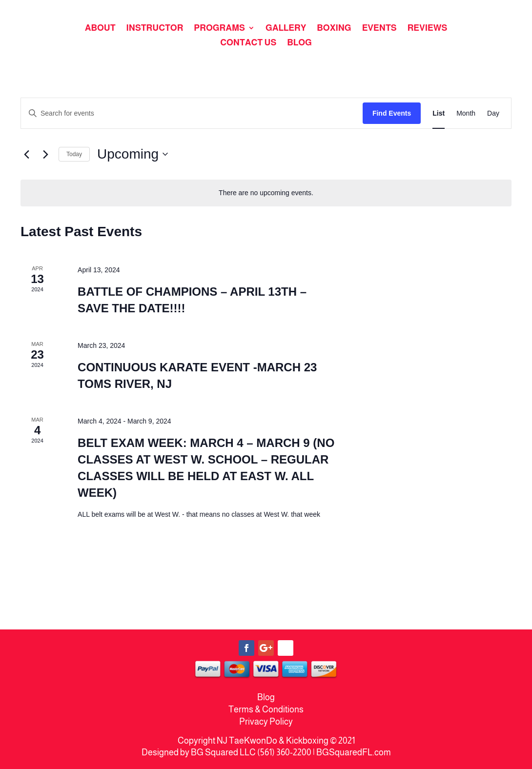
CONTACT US (248, 43)
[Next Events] (45, 154)
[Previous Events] (26, 154)
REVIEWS (428, 29)
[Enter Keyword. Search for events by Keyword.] (192, 113)
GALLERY (286, 29)
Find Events (392, 113)
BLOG (299, 43)
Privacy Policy (266, 722)
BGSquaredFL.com (354, 752)
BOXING (334, 29)
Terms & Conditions (266, 709)
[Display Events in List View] (439, 113)
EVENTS (379, 29)
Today (74, 154)
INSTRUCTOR (155, 29)
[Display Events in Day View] (493, 113)
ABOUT (100, 29)
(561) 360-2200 (284, 752)
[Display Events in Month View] (466, 113)
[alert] (266, 193)
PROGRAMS (219, 29)
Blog (266, 697)
